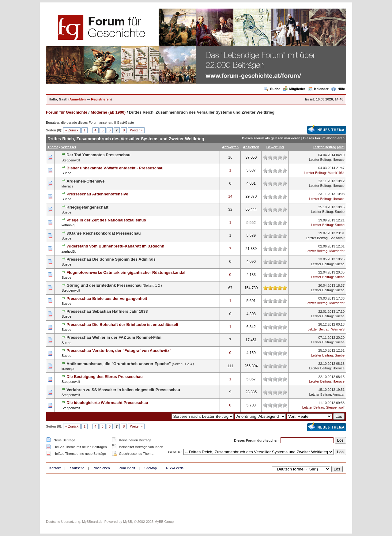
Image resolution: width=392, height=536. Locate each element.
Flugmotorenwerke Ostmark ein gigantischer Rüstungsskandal (126, 272)
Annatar (339, 394)
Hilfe (338, 89)
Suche (272, 89)
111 (230, 366)
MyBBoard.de (92, 522)
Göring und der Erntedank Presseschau (104, 285)
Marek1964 (336, 173)
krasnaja (68, 369)
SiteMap (150, 468)
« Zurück (72, 130)
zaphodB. (69, 251)
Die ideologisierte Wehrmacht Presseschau (107, 403)
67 (230, 288)
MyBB (128, 522)
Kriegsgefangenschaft (87, 207)
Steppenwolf (71, 160)
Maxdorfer (337, 251)
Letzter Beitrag (324, 147)
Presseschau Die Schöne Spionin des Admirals (111, 259)
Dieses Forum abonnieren (324, 138)
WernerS (338, 329)
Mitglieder (294, 89)
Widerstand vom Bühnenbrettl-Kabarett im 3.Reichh (115, 246)
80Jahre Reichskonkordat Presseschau (104, 233)
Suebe (66, 173)
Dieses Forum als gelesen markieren (271, 138)
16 (230, 157)
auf (341, 147)
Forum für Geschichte (67, 112)
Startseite (77, 468)
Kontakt (55, 468)
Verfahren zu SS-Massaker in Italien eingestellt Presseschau (123, 390)
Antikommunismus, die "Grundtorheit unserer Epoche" (119, 364)
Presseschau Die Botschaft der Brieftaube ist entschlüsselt (122, 325)
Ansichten (251, 147)
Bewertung (275, 147)
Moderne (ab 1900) (108, 112)
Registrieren (101, 99)
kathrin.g (68, 225)
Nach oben (102, 468)
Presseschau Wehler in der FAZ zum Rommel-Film (114, 337)
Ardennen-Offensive (85, 181)
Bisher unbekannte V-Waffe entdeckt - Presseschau (115, 168)
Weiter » (136, 130)
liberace (339, 160)
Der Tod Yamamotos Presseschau (98, 155)
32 (230, 209)
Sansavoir (337, 238)
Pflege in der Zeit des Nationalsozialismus (106, 220)
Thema (53, 147)
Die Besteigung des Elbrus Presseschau (105, 377)
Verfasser (69, 147)
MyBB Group (164, 522)
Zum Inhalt (127, 468)
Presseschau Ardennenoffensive (97, 194)
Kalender (318, 89)
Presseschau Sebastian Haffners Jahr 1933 (107, 311)
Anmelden (78, 99)
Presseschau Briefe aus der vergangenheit (107, 298)
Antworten (230, 147)
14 (230, 196)
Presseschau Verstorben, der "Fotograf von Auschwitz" (119, 351)
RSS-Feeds (175, 468)
